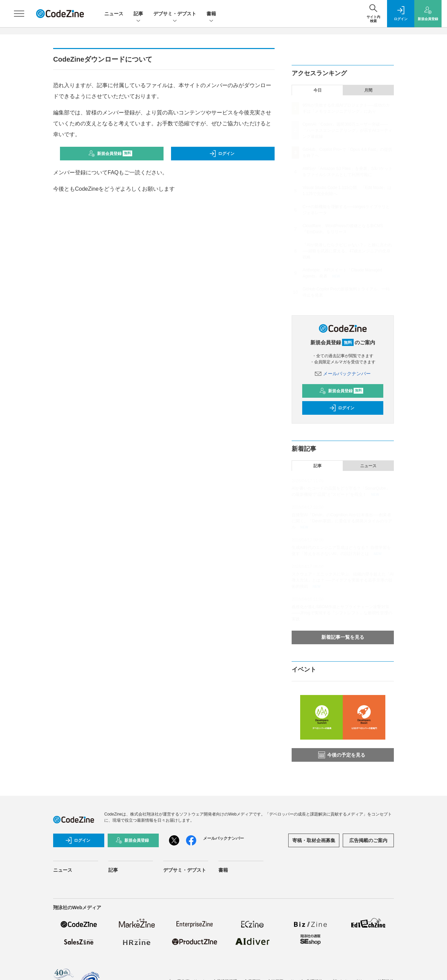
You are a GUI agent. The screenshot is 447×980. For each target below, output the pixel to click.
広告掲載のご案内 (368, 840)
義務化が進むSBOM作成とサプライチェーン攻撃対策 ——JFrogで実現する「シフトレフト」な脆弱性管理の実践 (342, 613)
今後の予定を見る (342, 755)
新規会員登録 (110, 154)
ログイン (222, 154)
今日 (318, 90)
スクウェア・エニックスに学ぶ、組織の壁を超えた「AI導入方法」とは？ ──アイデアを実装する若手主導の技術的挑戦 (343, 580)
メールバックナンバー (343, 374)
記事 (138, 14)
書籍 (211, 14)
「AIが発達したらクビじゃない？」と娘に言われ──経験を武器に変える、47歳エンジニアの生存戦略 (347, 251)
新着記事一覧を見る (343, 637)
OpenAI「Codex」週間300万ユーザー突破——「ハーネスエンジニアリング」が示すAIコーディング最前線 (347, 130)
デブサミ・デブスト (175, 14)
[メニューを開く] (19, 14)
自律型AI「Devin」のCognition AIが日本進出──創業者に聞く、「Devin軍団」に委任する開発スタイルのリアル (342, 521)
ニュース (114, 14)
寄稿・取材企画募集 (314, 840)
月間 (368, 90)
